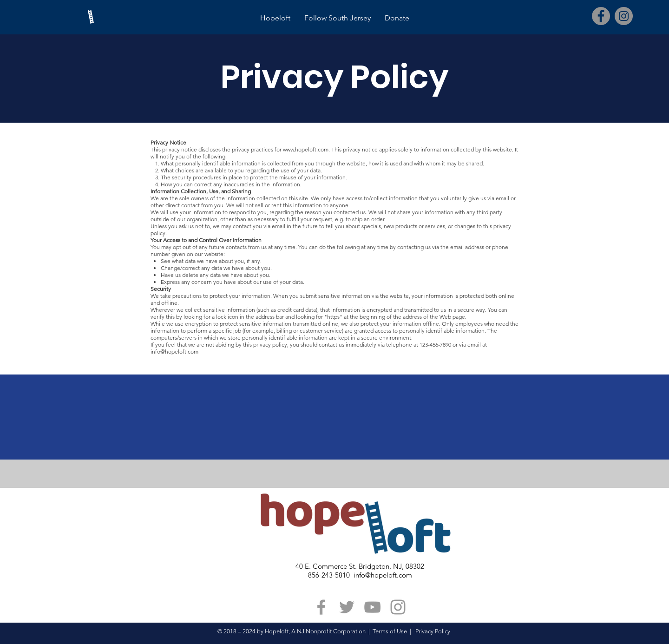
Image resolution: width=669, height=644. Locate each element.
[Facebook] (601, 16)
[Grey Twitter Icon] (347, 607)
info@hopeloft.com (174, 352)
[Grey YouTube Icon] (372, 607)
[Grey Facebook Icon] (321, 607)
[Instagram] (624, 16)
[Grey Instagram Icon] (398, 607)
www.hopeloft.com (306, 149)
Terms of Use (390, 631)
